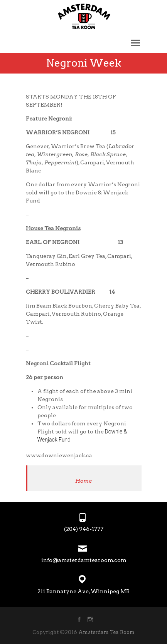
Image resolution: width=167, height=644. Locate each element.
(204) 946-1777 (84, 529)
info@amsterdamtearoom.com (84, 560)
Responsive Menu (136, 43)
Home (83, 481)
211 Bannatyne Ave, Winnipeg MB (83, 591)
